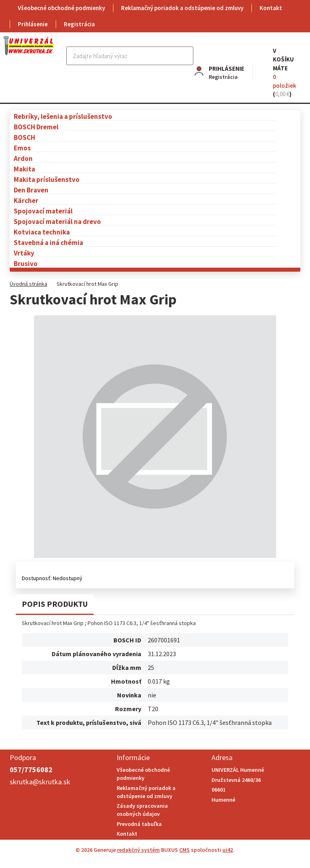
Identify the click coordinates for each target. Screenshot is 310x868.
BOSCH (24, 137)
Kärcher (26, 200)
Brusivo (26, 263)
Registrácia (79, 24)
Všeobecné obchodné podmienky (61, 8)
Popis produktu (55, 604)
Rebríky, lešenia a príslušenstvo (63, 116)
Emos (22, 148)
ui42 (228, 850)
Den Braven (31, 190)
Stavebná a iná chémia (48, 242)
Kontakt (271, 8)
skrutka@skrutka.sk (40, 782)
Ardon (23, 158)
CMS (184, 850)
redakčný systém (138, 850)
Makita (24, 169)
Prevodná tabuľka (139, 824)
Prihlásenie (33, 24)
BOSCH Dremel (36, 127)
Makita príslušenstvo (47, 179)
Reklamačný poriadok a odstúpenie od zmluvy (182, 8)
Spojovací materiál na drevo (57, 221)
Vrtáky (24, 253)
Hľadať (186, 56)
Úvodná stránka (28, 284)
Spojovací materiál (43, 211)
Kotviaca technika (42, 232)
